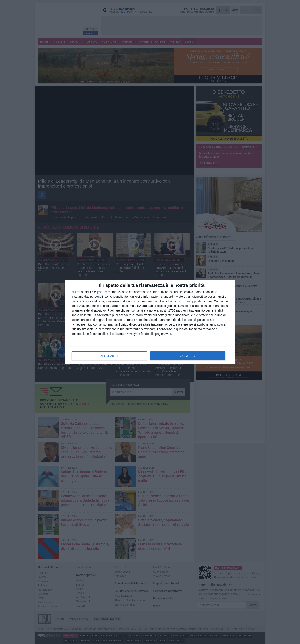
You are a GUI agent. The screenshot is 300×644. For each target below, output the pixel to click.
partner (102, 292)
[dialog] (150, 322)
